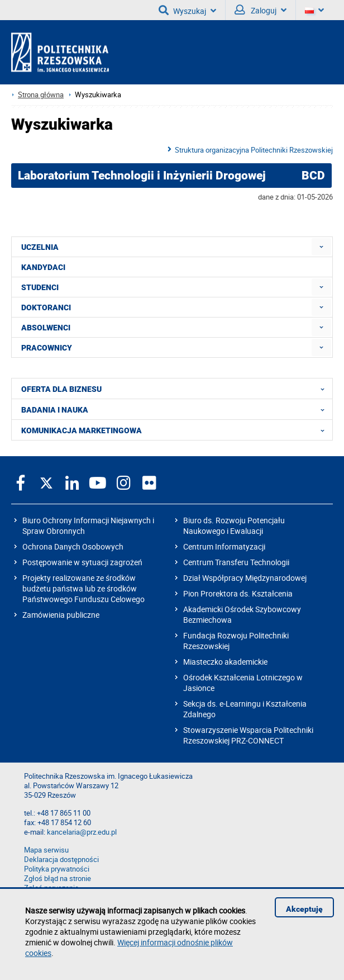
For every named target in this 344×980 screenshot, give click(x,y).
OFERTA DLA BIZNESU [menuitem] (176, 389)
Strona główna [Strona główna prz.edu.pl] (41, 95)
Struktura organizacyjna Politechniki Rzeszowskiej (254, 150)
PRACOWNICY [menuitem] (47, 348)
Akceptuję (304, 909)
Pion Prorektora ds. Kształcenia (238, 593)
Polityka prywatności (57, 869)
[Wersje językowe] (314, 10)
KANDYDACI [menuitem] (43, 267)
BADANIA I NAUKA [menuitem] (176, 409)
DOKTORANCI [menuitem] (46, 307)
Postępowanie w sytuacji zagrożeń (82, 562)
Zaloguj (261, 10)
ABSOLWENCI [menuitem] (46, 328)
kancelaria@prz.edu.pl (82, 832)
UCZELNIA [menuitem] (40, 247)
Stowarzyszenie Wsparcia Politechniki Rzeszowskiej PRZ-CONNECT (248, 735)
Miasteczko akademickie (225, 662)
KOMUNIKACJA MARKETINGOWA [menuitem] (176, 430)
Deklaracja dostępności (61, 860)
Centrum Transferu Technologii (236, 562)
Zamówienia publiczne (61, 615)
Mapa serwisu (46, 850)
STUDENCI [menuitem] (40, 287)
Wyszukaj (187, 10)
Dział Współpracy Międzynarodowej (245, 578)
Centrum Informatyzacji (224, 546)
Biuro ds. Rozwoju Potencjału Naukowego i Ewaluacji (234, 525)
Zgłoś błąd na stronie (58, 879)
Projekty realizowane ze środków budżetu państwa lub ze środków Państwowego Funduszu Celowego (83, 588)
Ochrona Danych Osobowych (73, 546)
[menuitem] (321, 247)
